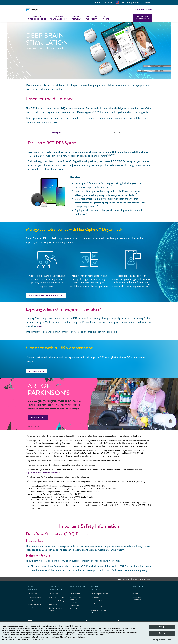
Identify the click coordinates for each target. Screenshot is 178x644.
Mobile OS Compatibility (75, 604)
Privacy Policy (96, 597)
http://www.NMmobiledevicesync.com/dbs (43, 472)
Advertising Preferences (99, 594)
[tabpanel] (89, 177)
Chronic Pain (32, 594)
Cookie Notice (14, 639)
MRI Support (53, 605)
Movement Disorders (56, 597)
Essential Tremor (34, 601)
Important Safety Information (76, 598)
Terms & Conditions (98, 607)
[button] (143, 3)
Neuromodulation (144, 10)
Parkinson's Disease (35, 597)
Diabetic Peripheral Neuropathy (35, 606)
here (39, 326)
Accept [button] (162, 627)
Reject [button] (162, 633)
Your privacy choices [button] (162, 640)
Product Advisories (77, 609)
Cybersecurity (75, 594)
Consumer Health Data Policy (99, 602)
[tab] (57, 133)
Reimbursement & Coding (55, 609)
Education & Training (56, 601)
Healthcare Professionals (137, 598)
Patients (136, 594)
